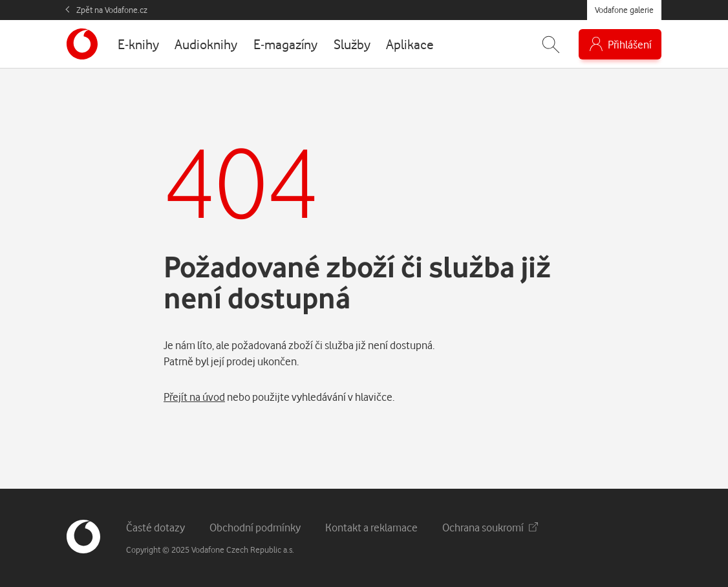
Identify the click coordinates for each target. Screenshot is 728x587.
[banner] (82, 44)
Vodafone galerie (624, 10)
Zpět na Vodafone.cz (112, 10)
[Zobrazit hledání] (551, 44)
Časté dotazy (155, 527)
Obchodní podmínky (255, 527)
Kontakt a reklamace (371, 527)
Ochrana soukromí (490, 527)
